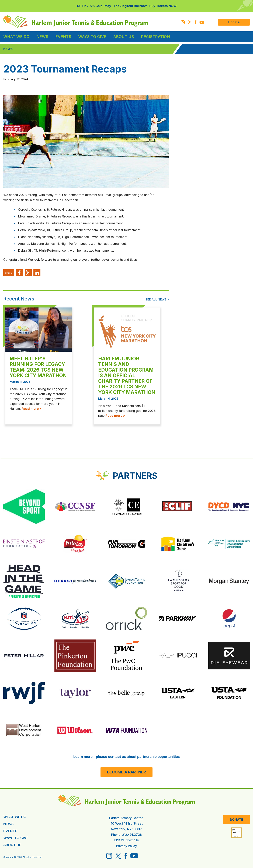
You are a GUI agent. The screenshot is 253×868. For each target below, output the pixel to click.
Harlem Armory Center (126, 818)
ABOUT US (12, 845)
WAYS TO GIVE (16, 838)
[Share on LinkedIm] (37, 273)
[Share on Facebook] (19, 273)
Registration (155, 37)
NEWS (8, 824)
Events (63, 37)
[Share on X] (28, 273)
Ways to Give (92, 37)
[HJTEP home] (76, 22)
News (42, 37)
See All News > (157, 299)
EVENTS (10, 831)
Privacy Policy (126, 846)
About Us (124, 37)
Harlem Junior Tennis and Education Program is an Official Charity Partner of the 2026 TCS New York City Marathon (127, 375)
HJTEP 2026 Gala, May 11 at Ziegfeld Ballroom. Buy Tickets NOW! (126, 6)
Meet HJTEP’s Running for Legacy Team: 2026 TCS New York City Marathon (38, 367)
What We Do (16, 37)
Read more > (32, 409)
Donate (234, 22)
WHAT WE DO (15, 817)
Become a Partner (126, 772)
